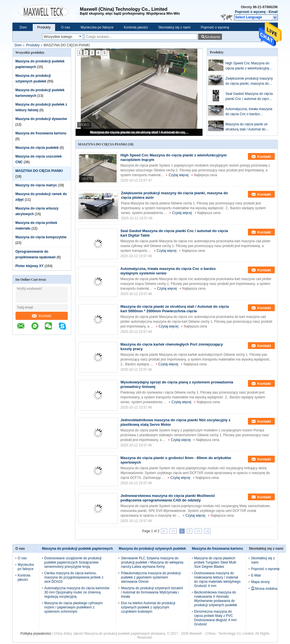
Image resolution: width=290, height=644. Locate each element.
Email (273, 12)
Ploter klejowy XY (30, 266)
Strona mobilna (264, 589)
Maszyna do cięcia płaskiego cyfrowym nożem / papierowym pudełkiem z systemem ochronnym (74, 607)
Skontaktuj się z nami (174, 27)
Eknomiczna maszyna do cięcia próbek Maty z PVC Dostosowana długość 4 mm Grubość (216, 618)
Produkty (44, 27)
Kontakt (42, 316)
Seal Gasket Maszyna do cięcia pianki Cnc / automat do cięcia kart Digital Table (249, 97)
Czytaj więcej (178, 175)
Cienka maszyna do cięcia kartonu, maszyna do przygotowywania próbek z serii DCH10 (74, 577)
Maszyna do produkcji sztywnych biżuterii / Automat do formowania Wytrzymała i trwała (152, 592)
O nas (66, 27)
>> (198, 531)
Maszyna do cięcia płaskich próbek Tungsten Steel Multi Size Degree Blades (215, 562)
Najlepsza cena (206, 175)
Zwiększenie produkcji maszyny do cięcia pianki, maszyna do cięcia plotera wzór (249, 81)
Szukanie (212, 37)
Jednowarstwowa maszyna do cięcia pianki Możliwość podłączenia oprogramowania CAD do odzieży (168, 498)
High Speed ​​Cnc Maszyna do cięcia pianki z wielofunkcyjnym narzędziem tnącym (249, 66)
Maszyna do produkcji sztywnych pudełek (152, 549)
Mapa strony (260, 582)
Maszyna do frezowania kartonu (41, 133)
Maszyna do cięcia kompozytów (41, 237)
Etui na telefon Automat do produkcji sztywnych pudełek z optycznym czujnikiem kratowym (148, 607)
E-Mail (256, 575)
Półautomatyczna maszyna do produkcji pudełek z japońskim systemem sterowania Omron (151, 577)
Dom (23, 27)
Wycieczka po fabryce (97, 27)
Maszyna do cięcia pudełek (37, 148)
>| (207, 531)
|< (164, 531)
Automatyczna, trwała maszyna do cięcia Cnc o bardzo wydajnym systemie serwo (249, 112)
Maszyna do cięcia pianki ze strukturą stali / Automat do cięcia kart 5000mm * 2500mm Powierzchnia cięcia (139, 132)
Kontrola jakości (136, 27)
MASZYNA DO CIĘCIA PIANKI (39, 171)
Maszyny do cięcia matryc (36, 185)
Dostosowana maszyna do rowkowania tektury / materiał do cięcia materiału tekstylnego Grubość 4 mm (217, 579)
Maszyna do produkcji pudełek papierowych (78, 549)
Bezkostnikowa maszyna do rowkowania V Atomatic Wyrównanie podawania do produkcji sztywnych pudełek (216, 599)
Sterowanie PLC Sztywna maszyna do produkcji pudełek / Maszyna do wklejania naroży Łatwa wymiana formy (152, 562)
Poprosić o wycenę (250, 12)
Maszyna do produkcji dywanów (41, 119)
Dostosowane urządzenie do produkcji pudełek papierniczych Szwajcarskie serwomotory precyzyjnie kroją (73, 562)
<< (173, 531)
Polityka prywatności (36, 634)
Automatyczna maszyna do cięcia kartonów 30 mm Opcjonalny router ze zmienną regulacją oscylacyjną (77, 592)
